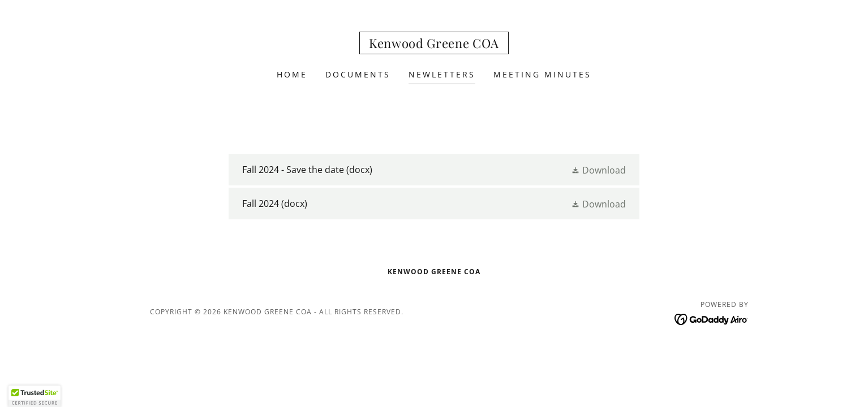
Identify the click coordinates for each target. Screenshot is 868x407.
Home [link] (292, 74)
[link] (434, 45)
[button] (598, 170)
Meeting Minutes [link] (542, 74)
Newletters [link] (442, 74)
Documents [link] (358, 74)
